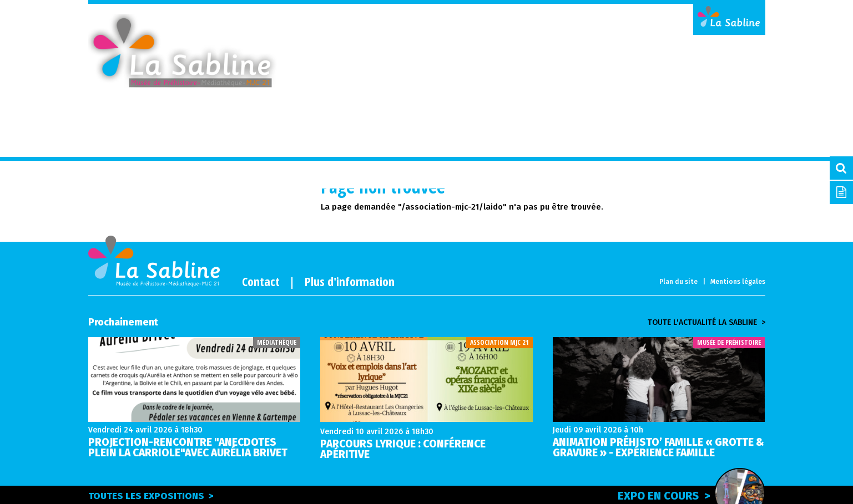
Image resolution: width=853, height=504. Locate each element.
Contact (261, 281)
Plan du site (678, 282)
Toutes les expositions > (151, 496)
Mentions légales (738, 282)
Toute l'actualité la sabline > (706, 323)
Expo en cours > (692, 494)
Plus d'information (350, 281)
